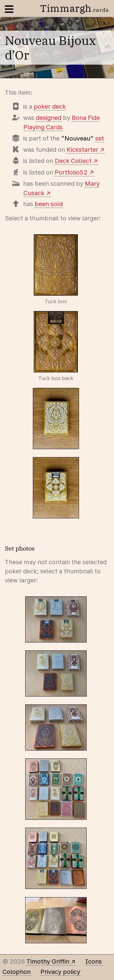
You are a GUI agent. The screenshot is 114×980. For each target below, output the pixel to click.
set (100, 138)
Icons (94, 961)
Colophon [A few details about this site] (17, 972)
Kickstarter (82, 150)
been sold (49, 204)
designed (49, 118)
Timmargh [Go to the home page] (74, 8)
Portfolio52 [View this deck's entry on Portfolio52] (71, 172)
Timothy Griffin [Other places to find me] (48, 961)
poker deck (50, 107)
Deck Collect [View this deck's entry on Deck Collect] (73, 161)
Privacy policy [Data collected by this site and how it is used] (60, 972)
